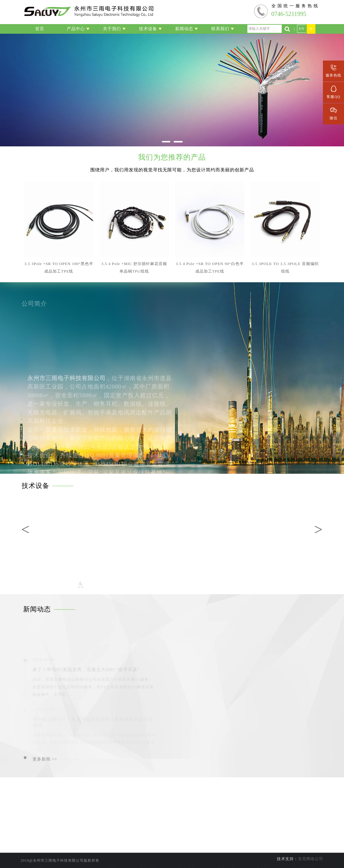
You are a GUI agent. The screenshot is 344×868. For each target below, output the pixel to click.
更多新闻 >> (45, 762)
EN (302, 29)
